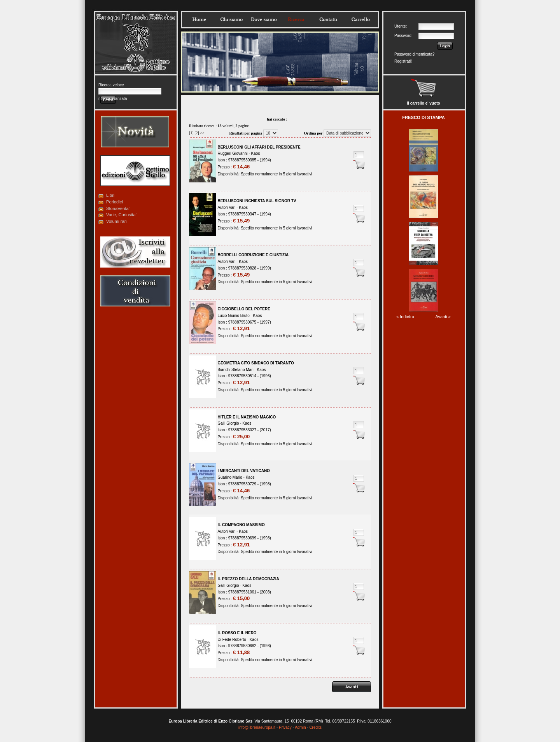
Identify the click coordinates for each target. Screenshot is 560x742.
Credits (315, 727)
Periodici (115, 202)
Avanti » (443, 317)
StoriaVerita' (118, 208)
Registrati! (403, 61)
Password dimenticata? (414, 54)
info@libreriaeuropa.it (257, 727)
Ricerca (296, 19)
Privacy (285, 727)
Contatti (328, 19)
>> (202, 133)
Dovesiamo (264, 19)
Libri (110, 195)
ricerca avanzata (113, 99)
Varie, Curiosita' (121, 215)
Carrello (360, 19)
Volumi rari (116, 221)
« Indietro (405, 317)
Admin (300, 727)
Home (199, 19)
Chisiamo (231, 19)
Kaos (256, 153)
